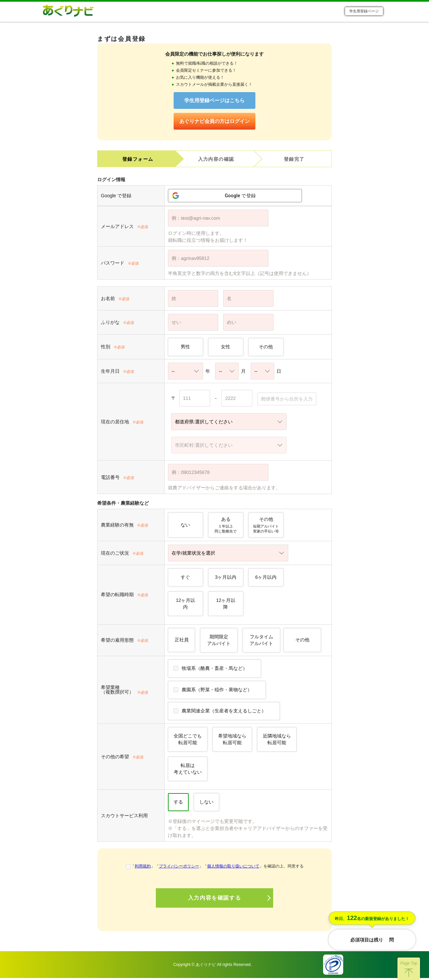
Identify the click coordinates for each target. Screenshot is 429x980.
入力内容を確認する (214, 900)
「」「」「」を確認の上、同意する (217, 868)
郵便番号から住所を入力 (287, 401)
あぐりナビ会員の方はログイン (214, 123)
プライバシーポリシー (179, 868)
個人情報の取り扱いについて (233, 868)
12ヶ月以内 (186, 605)
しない (206, 804)
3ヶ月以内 (226, 579)
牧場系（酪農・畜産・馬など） (214, 670)
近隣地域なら (277, 741)
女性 (226, 348)
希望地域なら (232, 741)
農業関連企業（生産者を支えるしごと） (224, 712)
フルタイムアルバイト (261, 642)
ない (185, 526)
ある (226, 527)
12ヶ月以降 (226, 605)
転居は (188, 770)
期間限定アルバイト (219, 642)
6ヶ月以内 (266, 579)
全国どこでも (188, 741)
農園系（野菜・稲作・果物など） (217, 691)
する (178, 804)
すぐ (185, 579)
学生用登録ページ (364, 12)
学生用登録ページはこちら (214, 102)
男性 (185, 348)
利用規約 (143, 868)
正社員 (182, 641)
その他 (266, 348)
